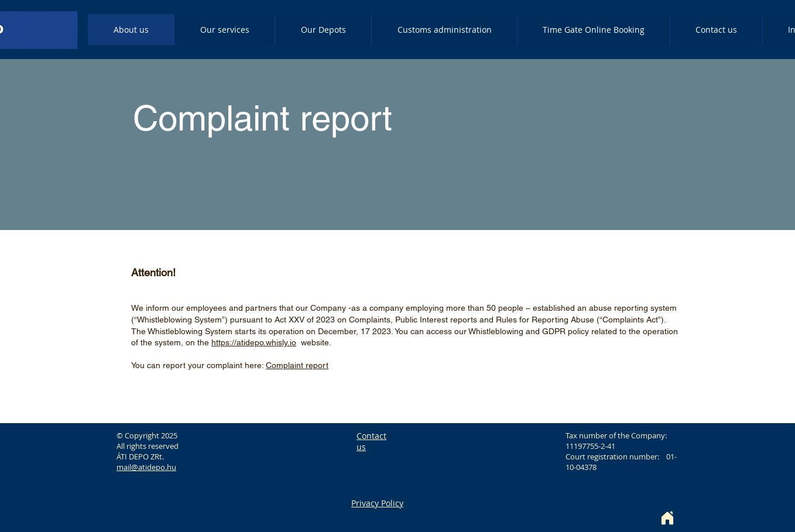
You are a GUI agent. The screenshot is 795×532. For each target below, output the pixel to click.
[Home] (667, 518)
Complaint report (297, 365)
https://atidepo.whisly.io (254, 342)
